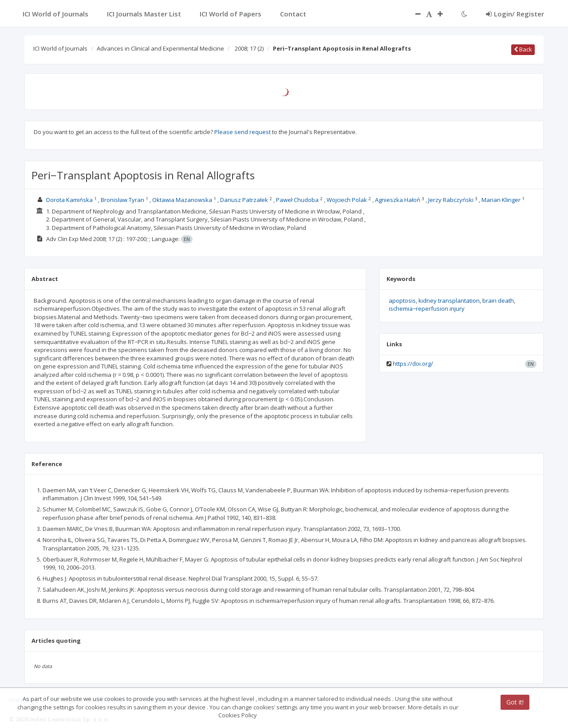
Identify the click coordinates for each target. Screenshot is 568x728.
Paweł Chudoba (297, 200)
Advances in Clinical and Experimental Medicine (160, 48)
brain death (498, 301)
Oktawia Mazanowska (182, 200)
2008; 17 (249, 48)
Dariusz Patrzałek (244, 200)
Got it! (515, 702)
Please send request (243, 132)
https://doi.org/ (413, 364)
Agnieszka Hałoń (398, 200)
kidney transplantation (449, 301)
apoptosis (402, 301)
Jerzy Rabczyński (451, 200)
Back (523, 49)
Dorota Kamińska (69, 200)
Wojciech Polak (347, 200)
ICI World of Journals (60, 48)
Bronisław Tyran (122, 200)
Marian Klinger (501, 200)
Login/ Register (515, 14)
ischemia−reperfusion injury (427, 309)
